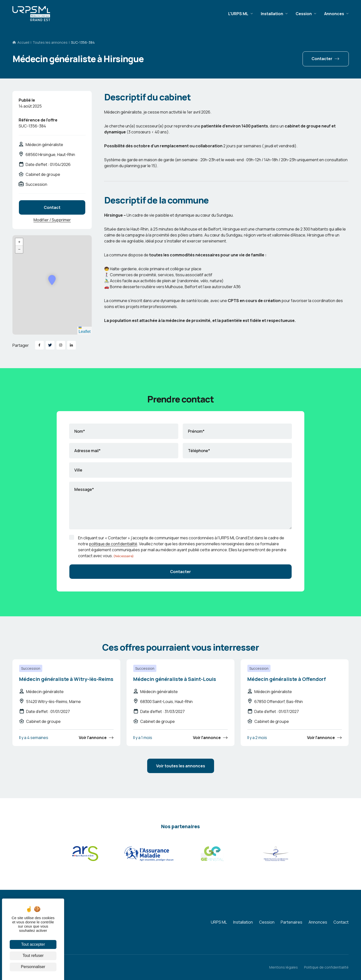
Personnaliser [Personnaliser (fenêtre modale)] (33, 967)
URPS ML (219, 922)
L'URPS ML (238, 14)
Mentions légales (284, 967)
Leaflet (85, 330)
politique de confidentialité (113, 544)
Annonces (334, 14)
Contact (52, 207)
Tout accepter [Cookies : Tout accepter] (33, 944)
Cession (304, 14)
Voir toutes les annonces (181, 766)
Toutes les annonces (50, 42)
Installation (272, 14)
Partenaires (292, 922)
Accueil (23, 42)
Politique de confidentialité (326, 967)
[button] (52, 280)
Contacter (322, 59)
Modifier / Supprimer (52, 220)
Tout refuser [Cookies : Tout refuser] (33, 956)
